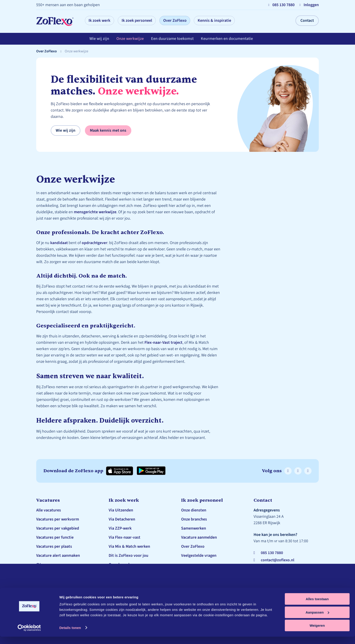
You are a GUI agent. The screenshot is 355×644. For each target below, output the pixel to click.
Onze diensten (194, 510)
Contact (307, 21)
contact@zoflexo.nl (278, 560)
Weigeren (317, 633)
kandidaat (59, 243)
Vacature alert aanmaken (58, 556)
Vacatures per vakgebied (58, 528)
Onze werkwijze (130, 40)
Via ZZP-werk (120, 528)
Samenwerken (194, 528)
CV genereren (48, 565)
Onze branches (122, 565)
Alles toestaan (317, 606)
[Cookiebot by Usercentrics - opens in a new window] (29, 635)
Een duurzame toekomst (173, 40)
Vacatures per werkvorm (58, 519)
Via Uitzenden (121, 510)
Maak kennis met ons (108, 130)
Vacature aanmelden (199, 537)
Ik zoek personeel (140, 21)
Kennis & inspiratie (223, 21)
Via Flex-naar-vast (125, 537)
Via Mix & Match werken (129, 546)
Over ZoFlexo (181, 21)
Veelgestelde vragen (126, 574)
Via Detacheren (122, 519)
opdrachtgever (95, 243)
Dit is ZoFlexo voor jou (128, 556)
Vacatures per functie (55, 537)
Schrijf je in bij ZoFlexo (56, 574)
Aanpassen (317, 620)
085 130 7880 (272, 553)
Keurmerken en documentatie (228, 40)
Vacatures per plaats (54, 546)
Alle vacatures (49, 510)
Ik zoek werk (101, 21)
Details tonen (70, 635)
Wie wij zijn (99, 40)
